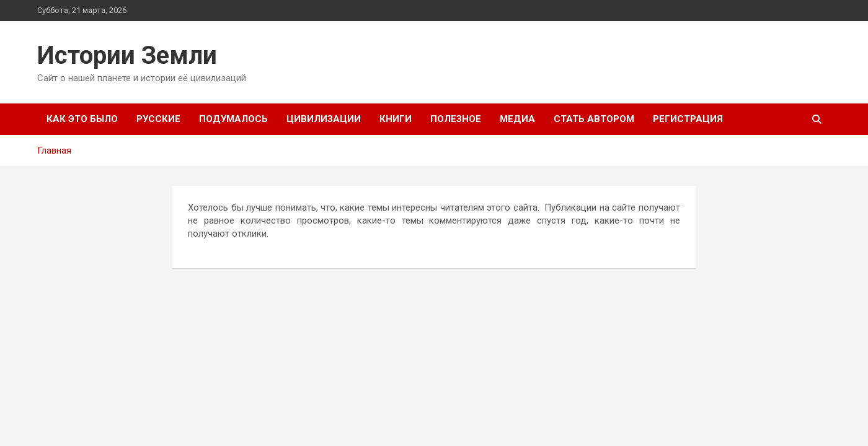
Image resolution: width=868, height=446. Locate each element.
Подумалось (233, 119)
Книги (396, 119)
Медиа (517, 119)
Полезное (456, 119)
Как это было (82, 119)
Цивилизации (324, 119)
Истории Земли (127, 55)
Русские (158, 119)
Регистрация (688, 119)
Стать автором (594, 119)
